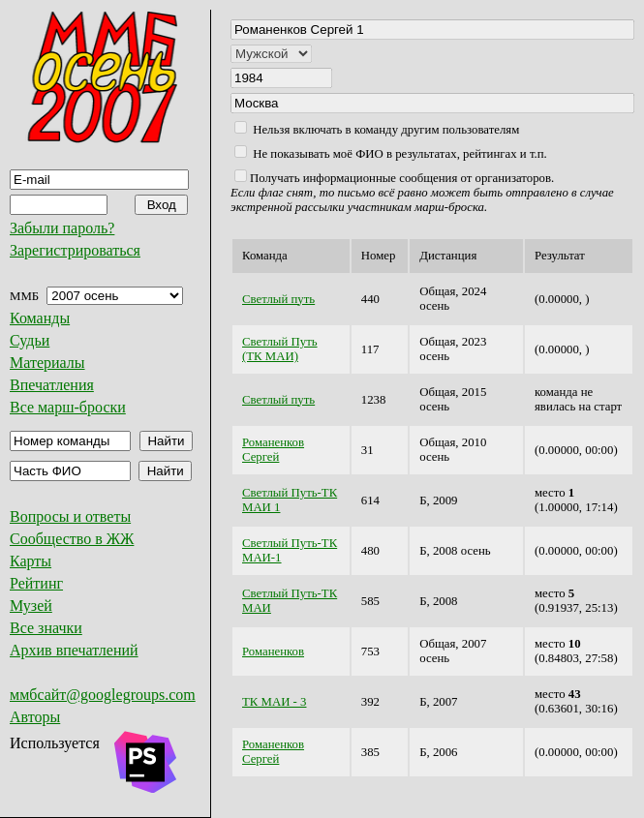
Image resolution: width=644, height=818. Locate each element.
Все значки (46, 628)
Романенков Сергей (273, 450)
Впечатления (52, 385)
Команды (40, 318)
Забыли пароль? (62, 228)
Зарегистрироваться (75, 250)
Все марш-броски (68, 407)
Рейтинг (36, 583)
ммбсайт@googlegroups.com (103, 695)
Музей (31, 606)
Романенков (273, 651)
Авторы (35, 717)
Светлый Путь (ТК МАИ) (280, 349)
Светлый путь (278, 299)
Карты (31, 561)
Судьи (30, 340)
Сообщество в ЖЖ (72, 539)
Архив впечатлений (74, 650)
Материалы (47, 363)
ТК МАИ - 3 (274, 702)
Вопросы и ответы (70, 516)
